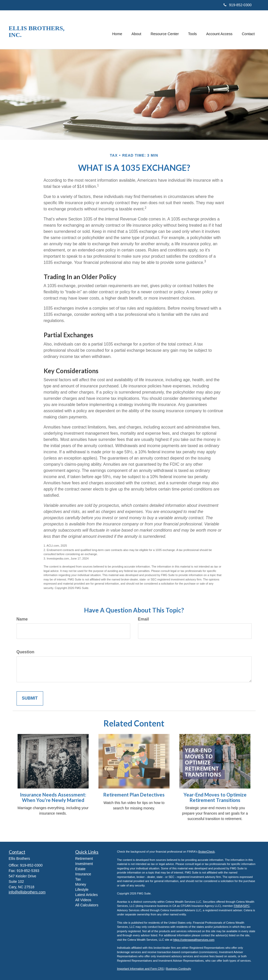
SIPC (247, 906)
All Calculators (87, 905)
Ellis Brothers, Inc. (37, 32)
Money (81, 884)
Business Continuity (179, 969)
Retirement (84, 859)
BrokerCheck (206, 852)
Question (25, 652)
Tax (78, 879)
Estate (80, 869)
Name (22, 619)
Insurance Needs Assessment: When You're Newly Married (53, 797)
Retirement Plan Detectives (134, 795)
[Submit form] (30, 698)
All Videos (83, 900)
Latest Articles (86, 895)
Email (144, 619)
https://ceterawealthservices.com (194, 940)
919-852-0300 (238, 5)
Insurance (83, 874)
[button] (137, 30)
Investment (84, 864)
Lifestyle (82, 890)
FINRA (238, 906)
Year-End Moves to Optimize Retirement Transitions (215, 797)
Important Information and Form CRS (140, 969)
